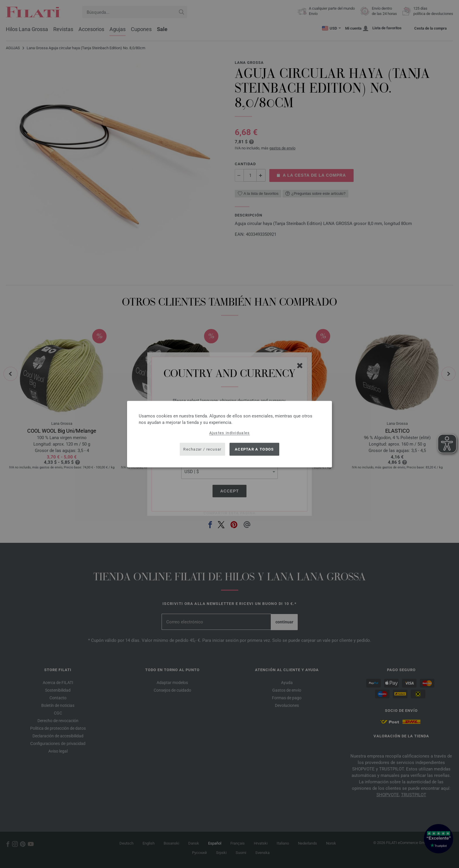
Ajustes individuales (230, 433)
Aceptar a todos (254, 449)
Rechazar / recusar (202, 449)
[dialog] (229, 434)
